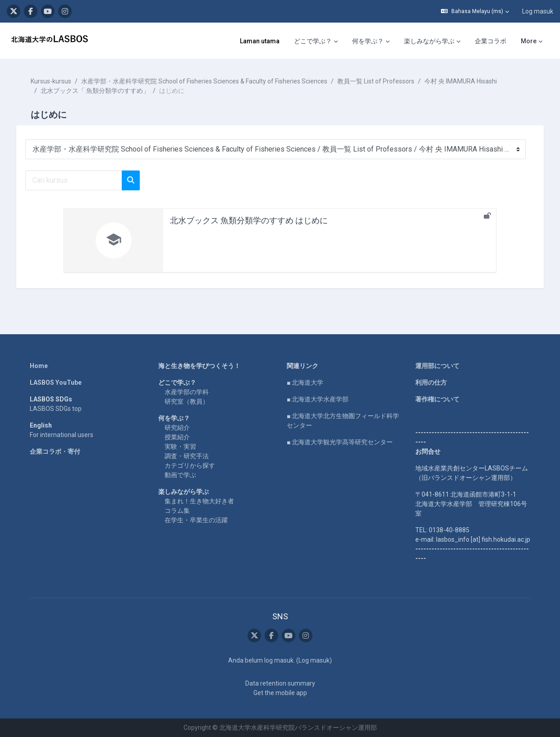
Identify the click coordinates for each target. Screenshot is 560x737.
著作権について (437, 399)
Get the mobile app (280, 693)
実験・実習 (180, 447)
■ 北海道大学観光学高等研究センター (340, 442)
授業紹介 (177, 437)
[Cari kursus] (83, 180)
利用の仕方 (431, 382)
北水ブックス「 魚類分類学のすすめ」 (104, 91)
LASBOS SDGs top (56, 409)
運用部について (437, 366)
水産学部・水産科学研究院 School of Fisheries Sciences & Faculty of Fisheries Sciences (213, 81)
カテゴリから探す (190, 465)
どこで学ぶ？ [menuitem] (313, 41)
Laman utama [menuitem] (260, 41)
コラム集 (177, 511)
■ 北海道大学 (305, 382)
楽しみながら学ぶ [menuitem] (429, 41)
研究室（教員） (187, 401)
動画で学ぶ (180, 475)
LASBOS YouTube (56, 382)
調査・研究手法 (187, 456)
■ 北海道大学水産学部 (318, 399)
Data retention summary (280, 683)
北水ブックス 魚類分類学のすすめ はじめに (249, 220)
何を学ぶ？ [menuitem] (368, 41)
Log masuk (538, 11)
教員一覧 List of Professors (385, 81)
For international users (62, 435)
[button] (475, 11)
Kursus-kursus (60, 81)
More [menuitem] (529, 41)
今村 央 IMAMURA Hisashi (470, 81)
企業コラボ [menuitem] (491, 41)
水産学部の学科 (187, 392)
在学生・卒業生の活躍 (196, 520)
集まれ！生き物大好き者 (199, 501)
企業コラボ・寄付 (55, 451)
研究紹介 (177, 428)
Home (39, 366)
